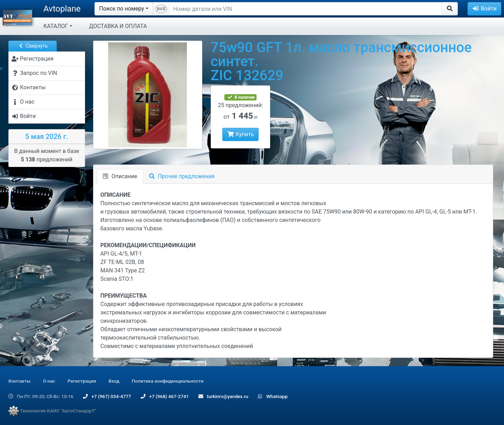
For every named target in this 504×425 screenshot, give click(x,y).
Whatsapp (273, 396)
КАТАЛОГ (56, 26)
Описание (120, 176)
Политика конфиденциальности (167, 381)
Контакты (19, 381)
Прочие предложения (182, 176)
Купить (240, 134)
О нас (49, 381)
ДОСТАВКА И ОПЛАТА (118, 26)
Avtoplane (62, 9)
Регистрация (82, 381)
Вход (114, 381)
